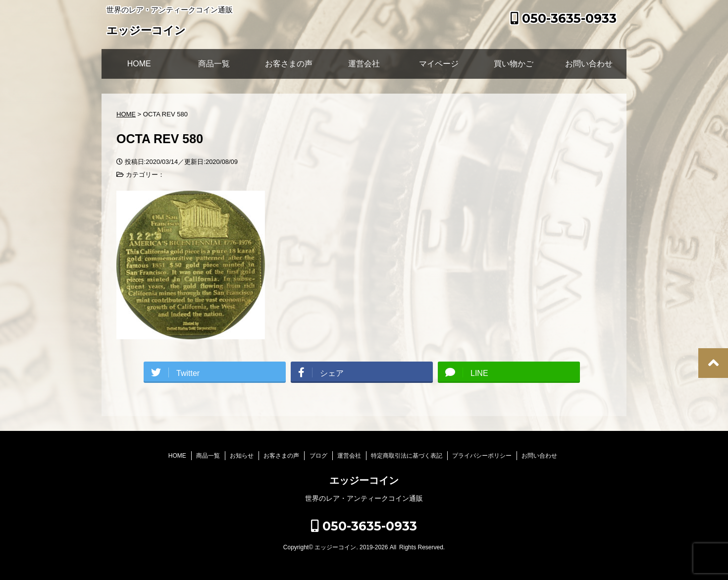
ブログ (318, 456)
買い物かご (514, 64)
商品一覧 (214, 64)
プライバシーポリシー (482, 456)
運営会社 (364, 64)
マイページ (439, 64)
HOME (139, 64)
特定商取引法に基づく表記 (407, 456)
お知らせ (242, 456)
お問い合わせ (589, 64)
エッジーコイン (146, 31)
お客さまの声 (289, 64)
